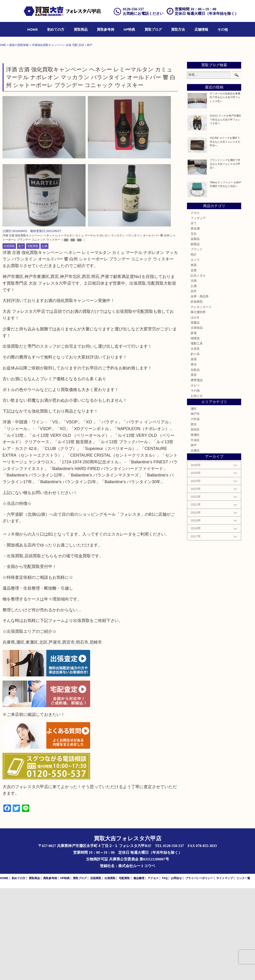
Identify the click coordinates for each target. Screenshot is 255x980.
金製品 (195, 331)
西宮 (194, 516)
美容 (194, 467)
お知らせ (197, 488)
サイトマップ (225, 970)
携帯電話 (197, 472)
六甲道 (195, 511)
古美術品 (197, 420)
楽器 (194, 451)
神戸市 (195, 506)
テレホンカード (201, 399)
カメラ (195, 352)
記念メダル (198, 368)
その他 (223, 29)
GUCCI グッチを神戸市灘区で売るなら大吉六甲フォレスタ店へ (226, 211)
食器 (194, 357)
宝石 (194, 326)
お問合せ (176, 970)
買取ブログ (153, 29)
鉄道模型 (197, 394)
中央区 (195, 532)
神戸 (194, 537)
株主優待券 (198, 404)
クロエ (195, 305)
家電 (194, 425)
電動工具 (197, 435)
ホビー (195, 477)
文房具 (195, 441)
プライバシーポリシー (199, 970)
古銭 (194, 373)
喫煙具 (195, 430)
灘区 (194, 501)
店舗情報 (201, 29)
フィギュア (198, 310)
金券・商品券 (200, 388)
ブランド (197, 341)
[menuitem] (33, 29)
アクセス (153, 970)
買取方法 (178, 29)
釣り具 (195, 446)
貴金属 (195, 320)
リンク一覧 (243, 970)
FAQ (165, 970)
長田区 (195, 522)
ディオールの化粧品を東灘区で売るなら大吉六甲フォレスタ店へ (225, 189)
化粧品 (195, 462)
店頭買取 (96, 970)
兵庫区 (195, 543)
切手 (194, 383)
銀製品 (195, 336)
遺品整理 (139, 970)
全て (21, 338)
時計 (194, 347)
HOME (33, 29)
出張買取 (9, 338)
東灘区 (195, 527)
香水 (194, 456)
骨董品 (195, 415)
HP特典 (129, 29)
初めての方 (56, 29)
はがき (195, 409)
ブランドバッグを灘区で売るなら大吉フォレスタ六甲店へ (225, 256)
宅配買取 (33, 338)
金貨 (194, 362)
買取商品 (81, 29)
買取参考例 (105, 29)
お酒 (44, 338)
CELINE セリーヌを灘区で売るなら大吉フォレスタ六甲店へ (225, 234)
